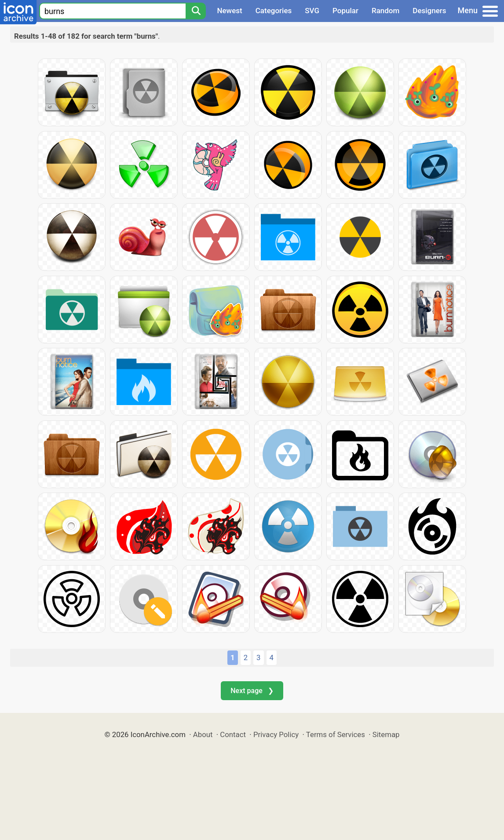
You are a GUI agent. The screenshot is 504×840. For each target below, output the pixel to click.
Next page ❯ (252, 691)
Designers (429, 11)
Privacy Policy (276, 734)
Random (385, 11)
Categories (274, 11)
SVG (312, 11)
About (203, 734)
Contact (233, 734)
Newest (229, 11)
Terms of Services (336, 734)
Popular (345, 11)
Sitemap (386, 734)
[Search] (196, 11)
